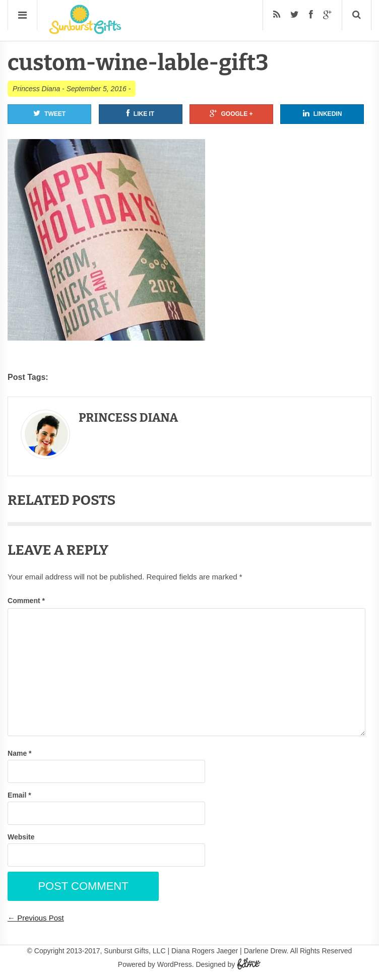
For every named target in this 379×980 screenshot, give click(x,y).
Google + (231, 113)
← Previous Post (36, 918)
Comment (26, 601)
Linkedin (323, 113)
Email (19, 795)
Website (21, 837)
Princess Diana (36, 89)
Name (19, 753)
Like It (140, 113)
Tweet (49, 113)
